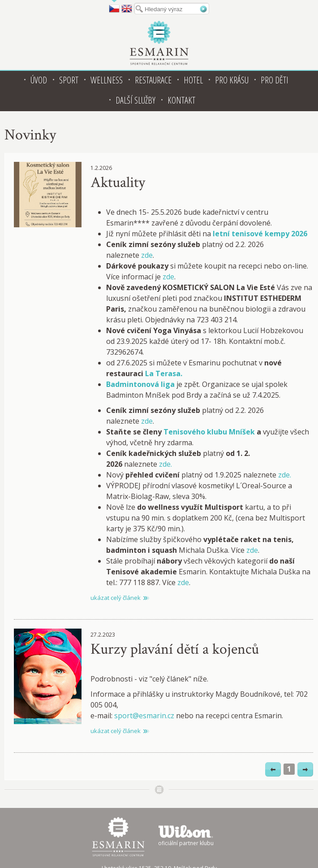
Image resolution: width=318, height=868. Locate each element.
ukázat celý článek (116, 598)
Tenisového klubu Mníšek (209, 432)
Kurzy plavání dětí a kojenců (175, 649)
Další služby (135, 100)
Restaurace (153, 80)
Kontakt (181, 100)
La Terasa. (164, 373)
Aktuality (118, 182)
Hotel (193, 80)
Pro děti (275, 80)
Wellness (107, 80)
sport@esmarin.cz (144, 716)
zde (147, 255)
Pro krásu (232, 80)
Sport (69, 80)
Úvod (39, 80)
